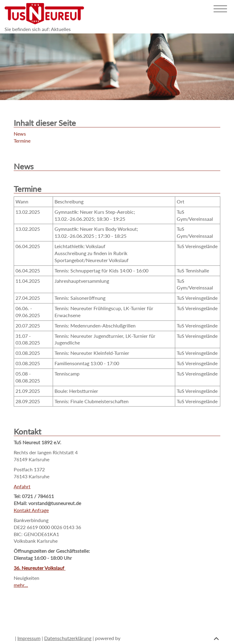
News (20, 134)
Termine (22, 141)
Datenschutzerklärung (68, 638)
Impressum (29, 638)
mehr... (21, 585)
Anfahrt (22, 486)
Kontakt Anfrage (31, 510)
